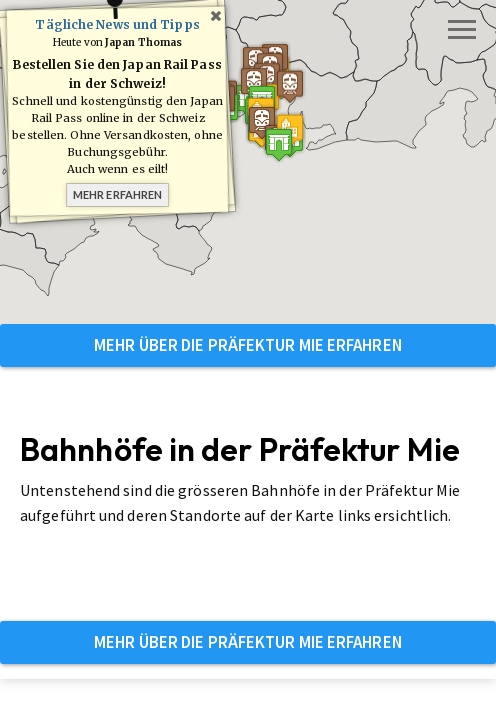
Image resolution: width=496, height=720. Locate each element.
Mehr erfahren (117, 194)
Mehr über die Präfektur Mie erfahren (248, 345)
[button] (275, 151)
